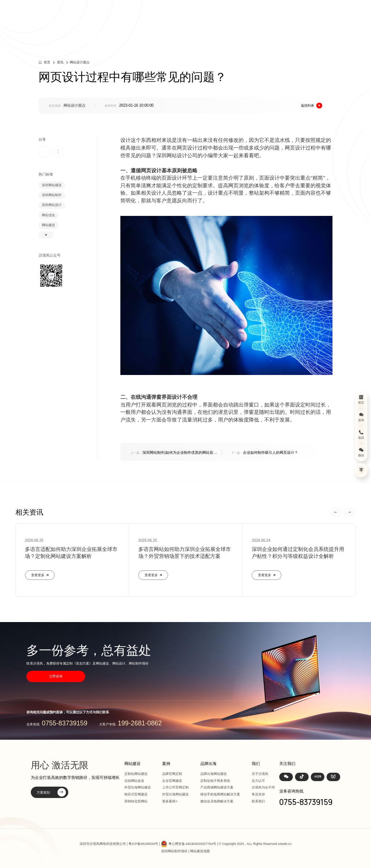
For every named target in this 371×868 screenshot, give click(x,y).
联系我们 (258, 801)
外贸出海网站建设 (138, 787)
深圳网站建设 (52, 185)
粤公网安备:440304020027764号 (192, 843)
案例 (225, 12)
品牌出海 (260, 12)
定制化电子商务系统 (215, 781)
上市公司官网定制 (175, 787)
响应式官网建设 (136, 794)
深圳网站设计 (52, 205)
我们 (295, 12)
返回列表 (312, 106)
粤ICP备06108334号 (143, 843)
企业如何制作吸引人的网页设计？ (265, 453)
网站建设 (205, 12)
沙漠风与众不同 (263, 787)
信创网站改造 (134, 781)
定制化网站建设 (136, 774)
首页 (186, 12)
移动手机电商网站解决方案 (220, 794)
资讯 (279, 12)
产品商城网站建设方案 (217, 787)
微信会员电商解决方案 (217, 801)
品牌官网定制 (172, 774)
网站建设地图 (200, 851)
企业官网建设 (172, 781)
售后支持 (258, 794)
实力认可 (258, 781)
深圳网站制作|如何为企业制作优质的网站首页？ (172, 453)
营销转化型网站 (136, 801)
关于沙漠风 (260, 774)
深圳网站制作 (52, 195)
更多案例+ (170, 801)
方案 (241, 12)
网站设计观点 (80, 62)
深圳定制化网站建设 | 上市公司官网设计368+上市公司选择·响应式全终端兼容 (99, 11)
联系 (310, 12)
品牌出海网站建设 (214, 774)
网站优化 (48, 215)
